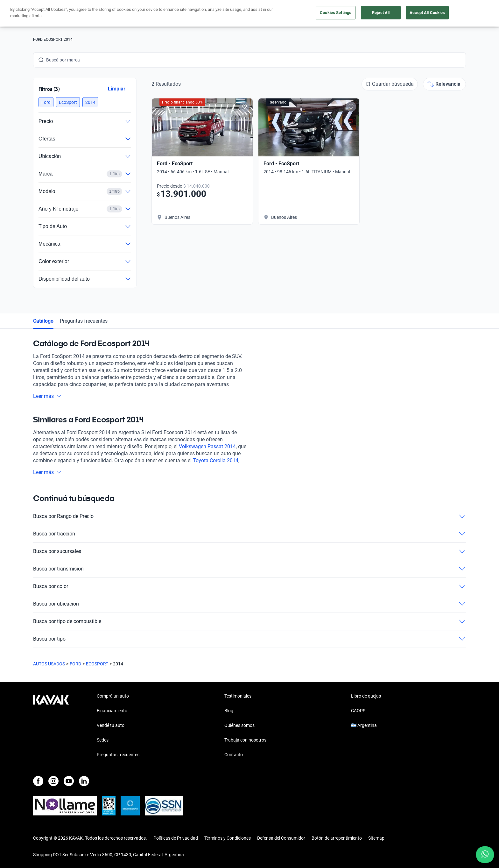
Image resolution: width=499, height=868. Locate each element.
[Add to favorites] (244, 107)
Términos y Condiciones (228, 838)
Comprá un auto (113, 696)
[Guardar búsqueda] (390, 84)
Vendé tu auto (111, 725)
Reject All (381, 13)
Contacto (234, 755)
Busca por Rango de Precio (250, 516)
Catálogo (43, 321)
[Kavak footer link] (51, 726)
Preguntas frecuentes (84, 321)
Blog (229, 711)
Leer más (47, 396)
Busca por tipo (250, 639)
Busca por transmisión (250, 569)
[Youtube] (69, 781)
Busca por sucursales (250, 551)
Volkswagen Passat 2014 (207, 446)
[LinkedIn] (84, 781)
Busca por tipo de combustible (250, 621)
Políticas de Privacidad (176, 838)
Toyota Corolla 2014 (216, 460)
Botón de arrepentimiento (337, 838)
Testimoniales (238, 696)
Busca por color (250, 586)
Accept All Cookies (427, 13)
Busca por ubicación (250, 604)
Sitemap (376, 838)
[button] (46, 102)
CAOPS (358, 711)
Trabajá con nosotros (245, 740)
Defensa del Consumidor (281, 838)
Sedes (103, 740)
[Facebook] (38, 781)
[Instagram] (53, 781)
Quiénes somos (239, 725)
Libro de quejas (366, 696)
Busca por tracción (250, 534)
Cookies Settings (336, 13)
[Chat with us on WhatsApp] (485, 855)
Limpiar (117, 89)
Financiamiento (112, 711)
